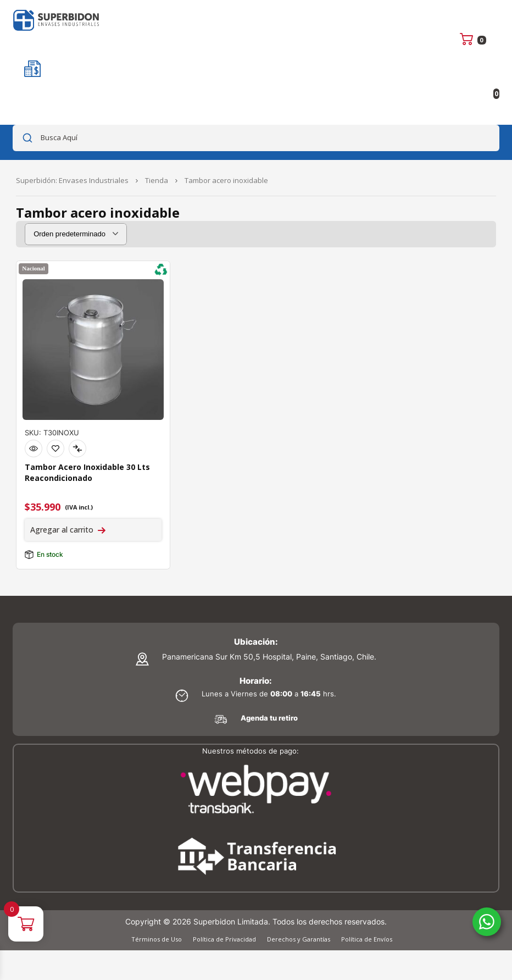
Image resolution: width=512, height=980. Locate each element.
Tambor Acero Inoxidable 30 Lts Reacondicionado (87, 472)
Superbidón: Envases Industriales (72, 180)
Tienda (157, 180)
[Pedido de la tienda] (76, 234)
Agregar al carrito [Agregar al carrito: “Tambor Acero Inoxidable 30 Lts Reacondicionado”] (62, 530)
